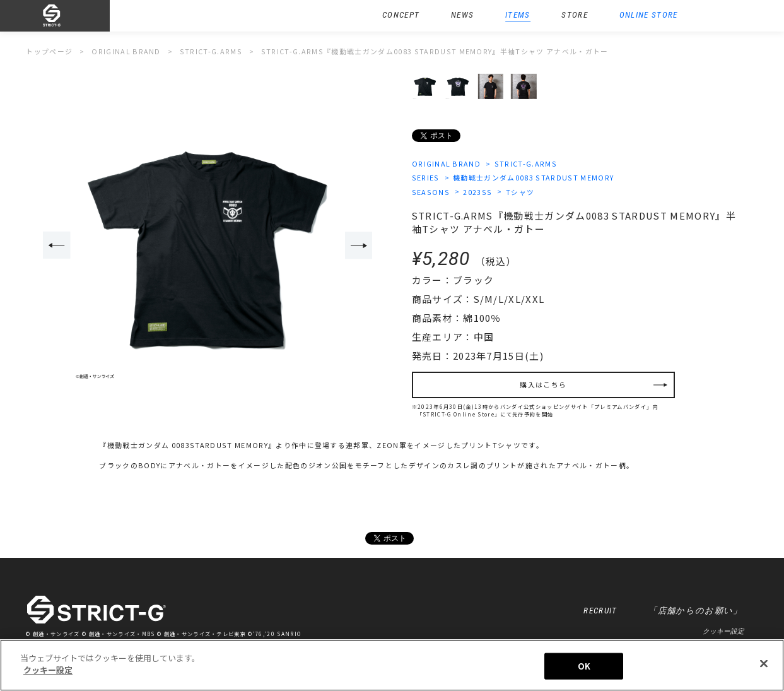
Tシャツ (520, 192)
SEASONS (431, 192)
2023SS (477, 192)
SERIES (426, 178)
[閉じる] (764, 663)
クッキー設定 (723, 631)
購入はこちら (543, 385)
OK (584, 666)
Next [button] (359, 245)
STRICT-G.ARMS (526, 164)
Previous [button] (57, 245)
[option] (208, 246)
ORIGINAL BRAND (447, 164)
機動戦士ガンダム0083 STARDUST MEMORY (533, 178)
